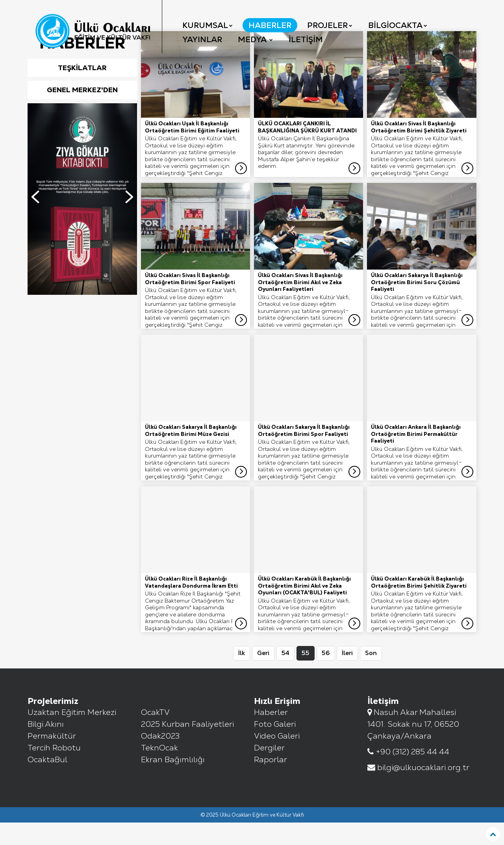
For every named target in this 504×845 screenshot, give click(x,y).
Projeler (330, 25)
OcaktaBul (47, 782)
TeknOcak (159, 770)
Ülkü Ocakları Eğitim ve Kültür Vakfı (262, 837)
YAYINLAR (202, 39)
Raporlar (271, 782)
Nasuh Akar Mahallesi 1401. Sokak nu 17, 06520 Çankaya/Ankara (413, 746)
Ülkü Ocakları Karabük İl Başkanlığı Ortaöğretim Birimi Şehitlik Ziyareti (419, 605)
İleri (347, 675)
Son (371, 675)
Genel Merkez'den (82, 112)
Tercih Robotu (54, 770)
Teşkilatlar (82, 90)
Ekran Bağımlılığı (173, 782)
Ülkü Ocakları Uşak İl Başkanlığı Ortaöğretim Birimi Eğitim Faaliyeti (192, 150)
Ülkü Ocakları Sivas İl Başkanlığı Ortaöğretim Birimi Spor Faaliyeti (190, 301)
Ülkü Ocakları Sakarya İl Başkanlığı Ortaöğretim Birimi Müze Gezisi (191, 453)
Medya (255, 39)
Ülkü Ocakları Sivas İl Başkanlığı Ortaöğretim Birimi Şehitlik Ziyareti (419, 150)
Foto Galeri (275, 746)
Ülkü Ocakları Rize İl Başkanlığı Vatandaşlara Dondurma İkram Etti (191, 605)
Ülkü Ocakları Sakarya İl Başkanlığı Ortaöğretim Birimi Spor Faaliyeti (304, 453)
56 (326, 675)
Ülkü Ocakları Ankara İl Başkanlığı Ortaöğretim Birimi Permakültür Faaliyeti (416, 456)
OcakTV (155, 735)
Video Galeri (277, 758)
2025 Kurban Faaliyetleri (187, 746)
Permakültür (52, 758)
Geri (263, 675)
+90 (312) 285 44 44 (408, 774)
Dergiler (269, 770)
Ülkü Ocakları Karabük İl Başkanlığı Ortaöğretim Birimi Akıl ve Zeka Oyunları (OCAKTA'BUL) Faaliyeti (304, 608)
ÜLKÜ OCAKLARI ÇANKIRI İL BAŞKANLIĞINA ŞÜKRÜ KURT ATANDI (307, 150)
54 (285, 675)
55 (306, 675)
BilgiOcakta (398, 25)
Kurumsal (208, 25)
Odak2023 (160, 758)
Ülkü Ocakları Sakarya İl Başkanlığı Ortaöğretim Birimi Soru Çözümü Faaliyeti (417, 305)
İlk (242, 675)
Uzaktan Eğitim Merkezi (72, 735)
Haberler (270, 25)
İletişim (306, 39)
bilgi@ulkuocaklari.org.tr (418, 790)
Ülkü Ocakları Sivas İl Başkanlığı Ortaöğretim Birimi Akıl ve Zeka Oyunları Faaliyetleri (300, 305)
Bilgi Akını (46, 746)
